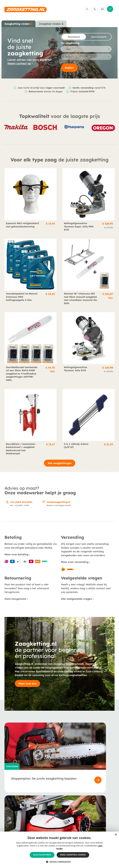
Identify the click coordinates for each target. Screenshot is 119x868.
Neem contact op (19, 65)
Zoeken (69, 70)
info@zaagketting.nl (59, 505)
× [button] (116, 835)
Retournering (86, 818)
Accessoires (11, 818)
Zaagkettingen (13, 809)
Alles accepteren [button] (42, 855)
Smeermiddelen (13, 822)
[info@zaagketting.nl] (44, 504)
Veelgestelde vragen (53, 818)
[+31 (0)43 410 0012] (7, 504)
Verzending (85, 814)
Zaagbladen (11, 814)
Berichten (47, 814)
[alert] (59, 850)
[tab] (19, 25)
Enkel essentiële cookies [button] (73, 855)
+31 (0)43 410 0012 (21, 505)
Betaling (84, 809)
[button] (59, 862)
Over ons (47, 809)
